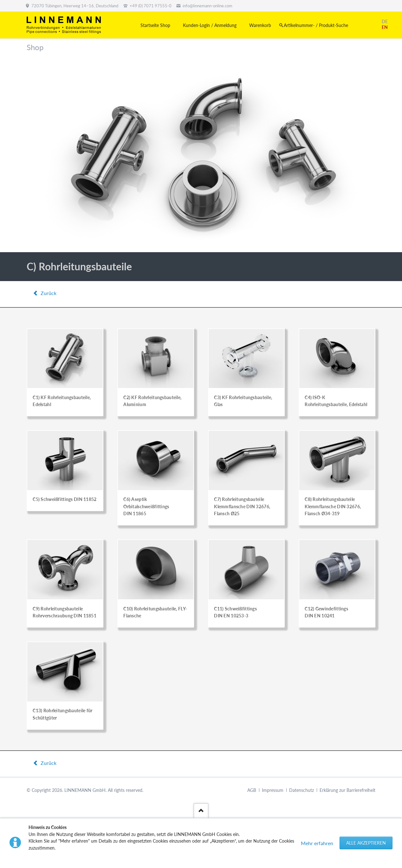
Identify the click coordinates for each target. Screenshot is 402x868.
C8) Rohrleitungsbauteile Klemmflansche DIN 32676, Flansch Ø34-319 (333, 506)
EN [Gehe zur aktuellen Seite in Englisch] (385, 27)
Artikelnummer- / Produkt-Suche (316, 25)
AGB (252, 790)
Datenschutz (301, 790)
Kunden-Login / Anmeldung (210, 25)
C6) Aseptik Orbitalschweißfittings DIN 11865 (146, 506)
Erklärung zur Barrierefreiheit (347, 790)
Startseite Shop (155, 25)
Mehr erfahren (317, 843)
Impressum (273, 790)
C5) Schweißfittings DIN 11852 (65, 499)
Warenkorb (260, 25)
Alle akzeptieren (366, 843)
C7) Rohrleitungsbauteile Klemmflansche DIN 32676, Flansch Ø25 (242, 506)
